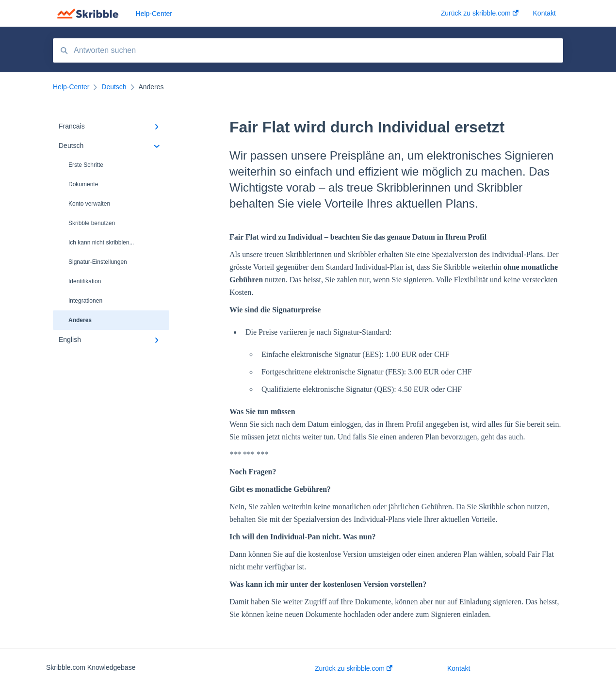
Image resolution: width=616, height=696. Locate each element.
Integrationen (85, 301)
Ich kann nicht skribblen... (101, 243)
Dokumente (83, 184)
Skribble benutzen (92, 223)
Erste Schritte (86, 165)
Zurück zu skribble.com (354, 668)
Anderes (80, 320)
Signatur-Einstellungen (98, 262)
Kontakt (459, 668)
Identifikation (85, 281)
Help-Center (154, 14)
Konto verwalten (89, 204)
